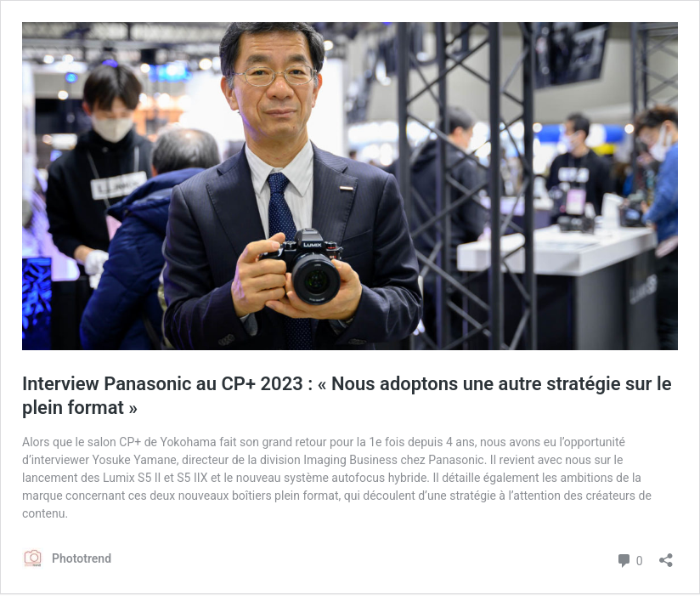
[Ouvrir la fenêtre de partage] (666, 555)
